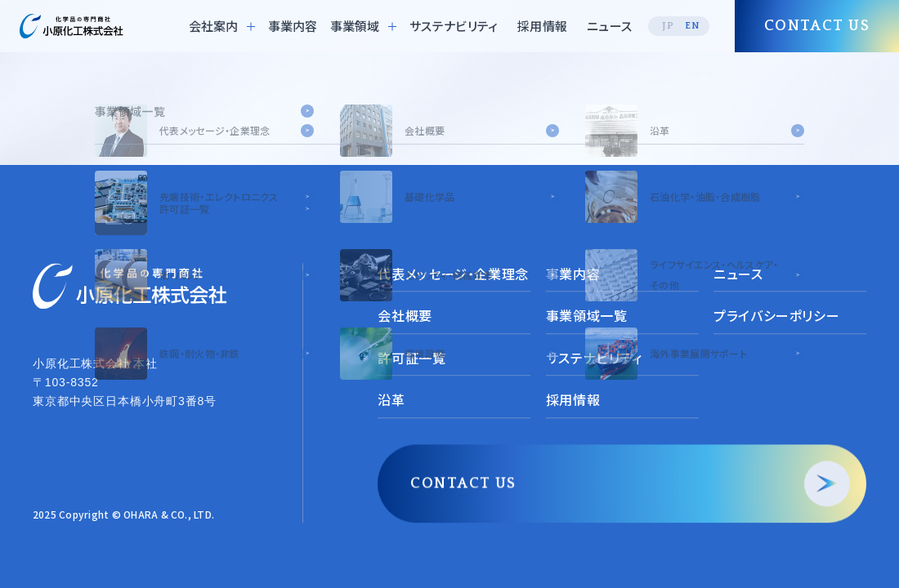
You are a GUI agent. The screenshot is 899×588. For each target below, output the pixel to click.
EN (692, 26)
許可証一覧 (411, 358)
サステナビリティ (454, 26)
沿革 (391, 400)
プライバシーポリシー (776, 316)
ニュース (609, 26)
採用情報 (542, 26)
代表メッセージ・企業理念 (453, 274)
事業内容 (293, 26)
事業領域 (355, 26)
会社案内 (213, 26)
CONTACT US (463, 483)
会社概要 (405, 316)
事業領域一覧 (587, 316)
